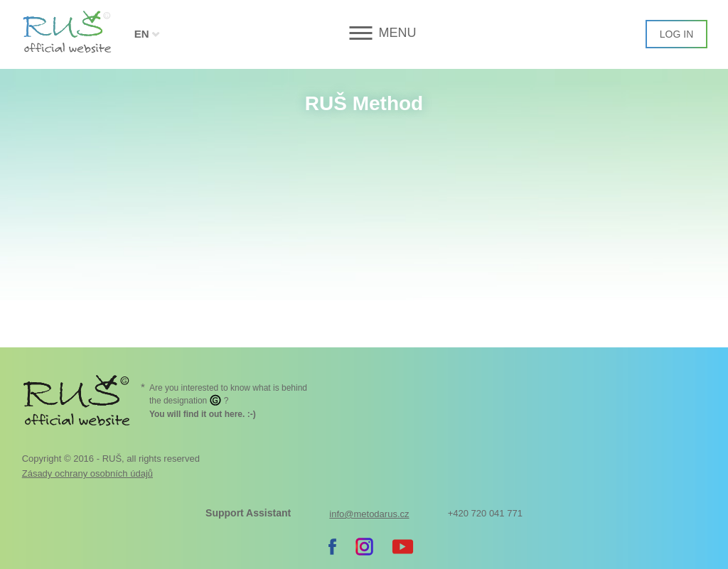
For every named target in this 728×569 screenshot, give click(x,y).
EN (142, 34)
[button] (364, 33)
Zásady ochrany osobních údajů (87, 473)
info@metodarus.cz (369, 514)
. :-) (203, 414)
